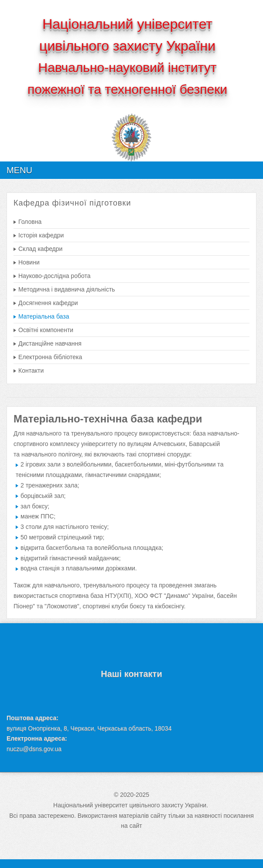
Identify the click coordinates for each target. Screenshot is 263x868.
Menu (19, 170)
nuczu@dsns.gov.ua (34, 749)
